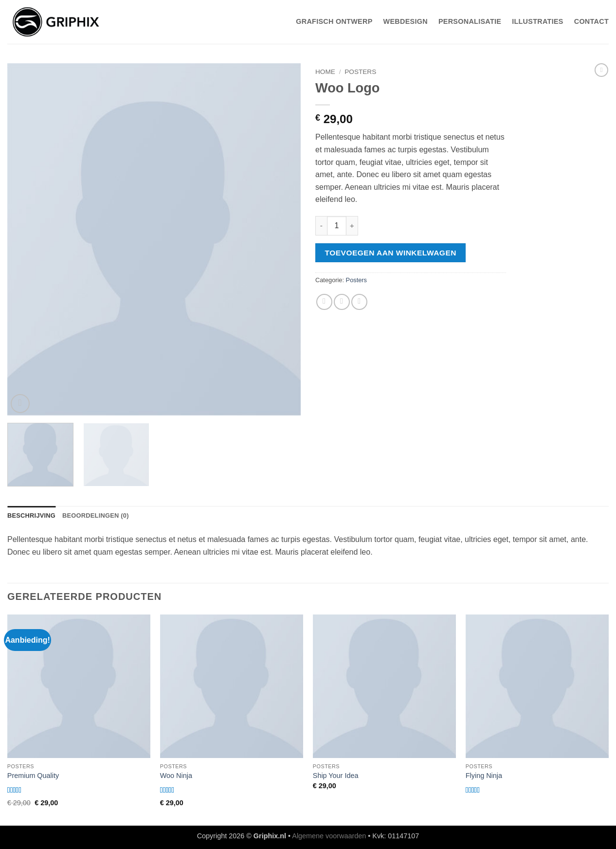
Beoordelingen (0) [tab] (96, 515)
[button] (20, 404)
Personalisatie (470, 21)
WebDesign (406, 21)
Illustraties (538, 21)
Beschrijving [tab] (31, 515)
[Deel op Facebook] (324, 302)
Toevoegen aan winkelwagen (391, 253)
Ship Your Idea (336, 776)
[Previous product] (601, 70)
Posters (360, 72)
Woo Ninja (176, 776)
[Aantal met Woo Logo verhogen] (352, 226)
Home (325, 72)
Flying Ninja (484, 776)
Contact (591, 21)
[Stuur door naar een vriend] (342, 302)
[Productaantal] (337, 226)
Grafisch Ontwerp (334, 21)
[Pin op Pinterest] (359, 302)
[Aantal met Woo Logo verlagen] (321, 226)
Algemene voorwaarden (329, 836)
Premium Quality (33, 776)
